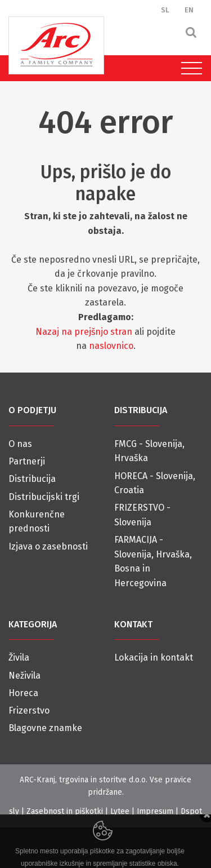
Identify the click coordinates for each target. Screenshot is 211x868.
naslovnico (111, 346)
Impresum (155, 811)
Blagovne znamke (45, 728)
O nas (20, 444)
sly (14, 811)
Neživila (24, 676)
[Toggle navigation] (189, 68)
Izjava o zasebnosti (48, 546)
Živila (19, 657)
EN (189, 10)
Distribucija (32, 479)
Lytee (120, 811)
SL (165, 10)
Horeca (23, 693)
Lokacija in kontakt (154, 657)
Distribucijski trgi (44, 497)
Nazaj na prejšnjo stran (84, 332)
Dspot (191, 811)
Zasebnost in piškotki (65, 811)
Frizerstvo (29, 710)
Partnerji (27, 461)
